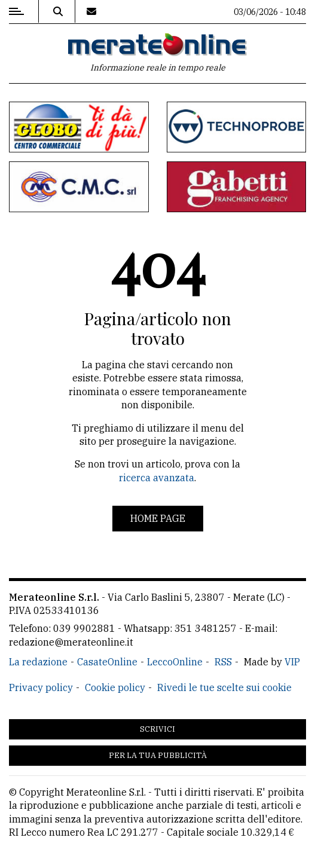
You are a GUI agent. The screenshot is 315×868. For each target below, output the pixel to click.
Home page (158, 518)
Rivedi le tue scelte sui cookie (224, 687)
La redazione (38, 662)
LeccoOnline (175, 662)
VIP (292, 662)
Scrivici (157, 729)
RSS (223, 662)
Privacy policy (41, 687)
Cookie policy (115, 687)
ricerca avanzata (157, 478)
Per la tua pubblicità (158, 755)
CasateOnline (107, 662)
